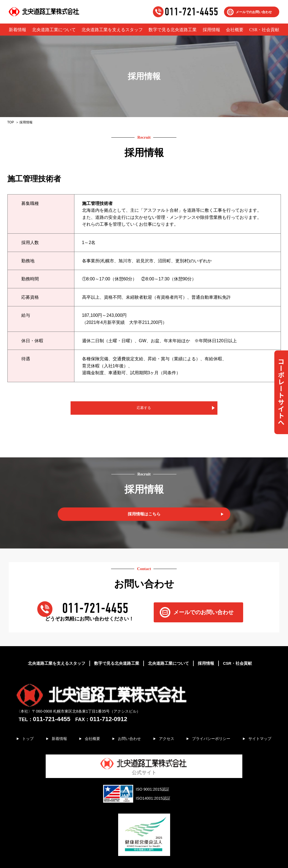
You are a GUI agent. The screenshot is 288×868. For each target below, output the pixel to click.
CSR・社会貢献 (264, 30)
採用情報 (211, 30)
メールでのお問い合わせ (254, 12)
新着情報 (18, 30)
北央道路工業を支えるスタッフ (112, 30)
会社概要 (235, 30)
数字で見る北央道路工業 (173, 30)
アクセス (164, 721)
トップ (30, 721)
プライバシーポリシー (209, 721)
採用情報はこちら (144, 517)
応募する (144, 409)
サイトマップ (258, 721)
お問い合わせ (127, 721)
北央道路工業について (54, 30)
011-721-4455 (191, 12)
